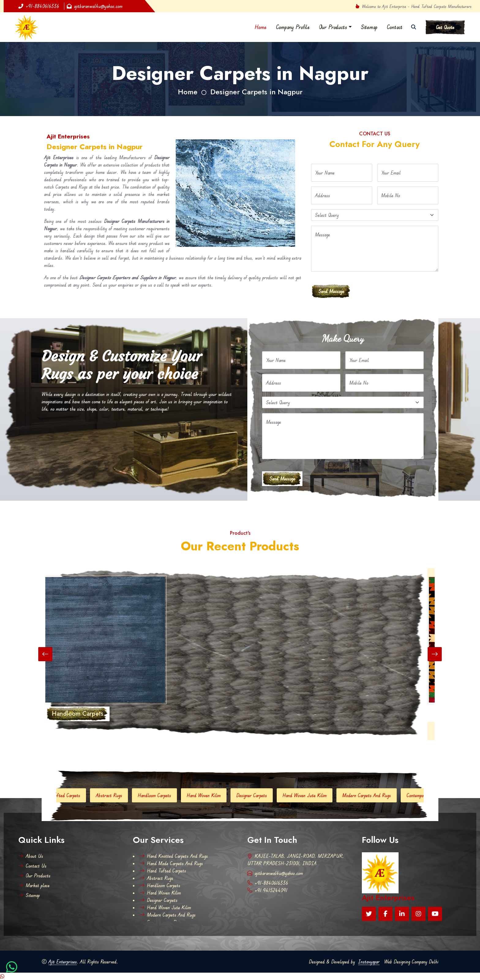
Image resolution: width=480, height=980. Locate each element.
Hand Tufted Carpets (67, 795)
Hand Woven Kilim (210, 795)
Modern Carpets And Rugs (373, 795)
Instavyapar (369, 962)
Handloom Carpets (161, 795)
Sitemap (369, 27)
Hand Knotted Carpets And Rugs (174, 856)
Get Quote (445, 27)
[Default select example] (375, 215)
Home (261, 27)
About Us (31, 856)
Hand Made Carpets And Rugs (171, 863)
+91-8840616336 (39, 6)
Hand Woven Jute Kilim (311, 795)
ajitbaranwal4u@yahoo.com (95, 6)
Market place (34, 885)
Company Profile (293, 27)
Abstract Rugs (115, 795)
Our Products (333, 27)
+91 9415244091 (267, 890)
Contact (395, 27)
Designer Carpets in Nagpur (256, 92)
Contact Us (32, 866)
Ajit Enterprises (63, 962)
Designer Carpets (258, 795)
